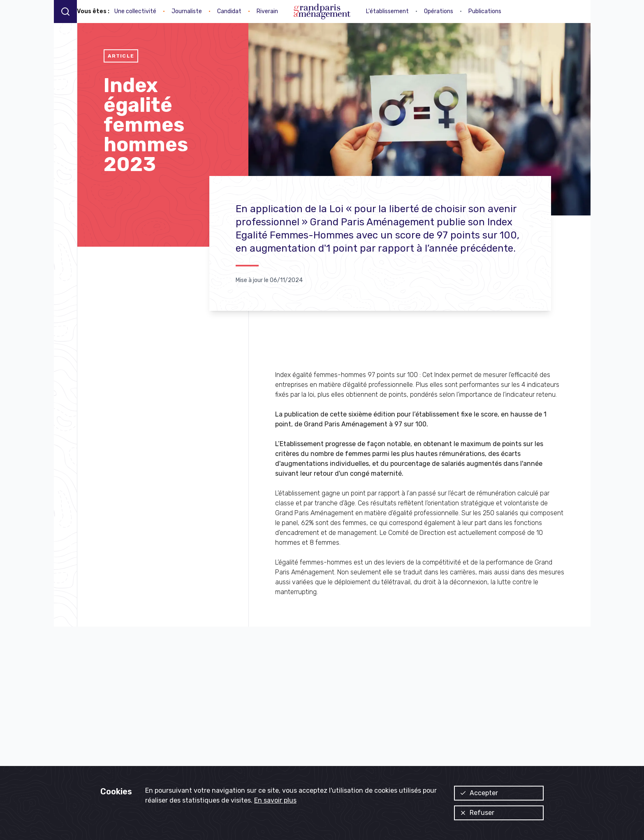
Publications (485, 11)
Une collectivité (135, 11)
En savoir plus (275, 800)
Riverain (267, 11)
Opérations (439, 11)
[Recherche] (65, 11)
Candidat (229, 11)
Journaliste (187, 11)
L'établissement (387, 11)
